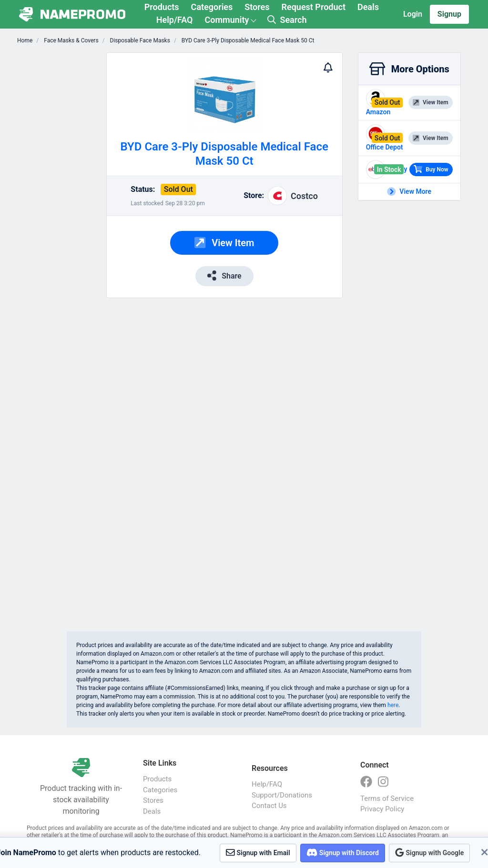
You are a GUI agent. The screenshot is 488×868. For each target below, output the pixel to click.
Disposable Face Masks (139, 40)
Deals (368, 7)
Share (224, 275)
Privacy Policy (382, 809)
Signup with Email (258, 853)
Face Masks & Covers (70, 40)
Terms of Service (387, 798)
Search (287, 20)
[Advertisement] (59, 195)
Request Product (314, 7)
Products (162, 7)
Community (227, 20)
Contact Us (269, 806)
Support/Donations (282, 795)
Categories (212, 7)
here (393, 705)
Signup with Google (429, 853)
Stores (257, 7)
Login (413, 14)
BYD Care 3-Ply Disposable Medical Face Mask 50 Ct (247, 40)
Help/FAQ (175, 20)
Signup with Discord (343, 853)
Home (25, 40)
